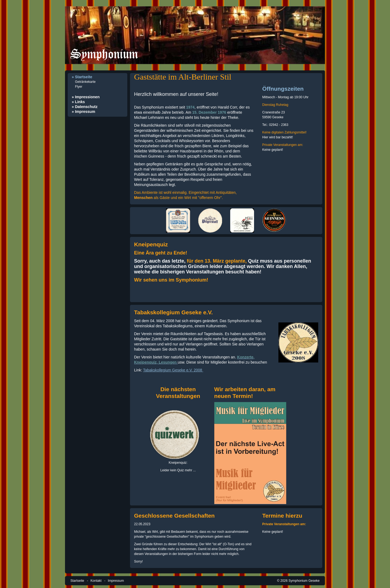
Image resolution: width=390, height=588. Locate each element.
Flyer (79, 87)
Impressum (116, 581)
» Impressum (83, 112)
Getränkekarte (85, 82)
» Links (78, 102)
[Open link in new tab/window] (298, 342)
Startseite (77, 581)
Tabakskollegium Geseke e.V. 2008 (173, 370)
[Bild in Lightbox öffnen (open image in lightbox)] (178, 221)
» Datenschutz (85, 107)
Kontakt (96, 581)
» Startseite (82, 77)
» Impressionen (86, 97)
